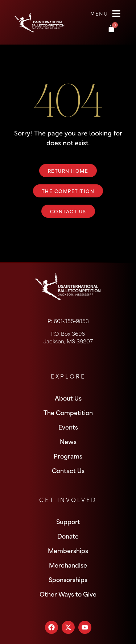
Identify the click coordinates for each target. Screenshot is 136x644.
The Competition (68, 412)
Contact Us (68, 470)
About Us (68, 398)
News (68, 441)
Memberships (68, 550)
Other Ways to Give (68, 594)
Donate (68, 536)
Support (68, 521)
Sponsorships (68, 579)
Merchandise (68, 565)
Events (68, 427)
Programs (68, 456)
